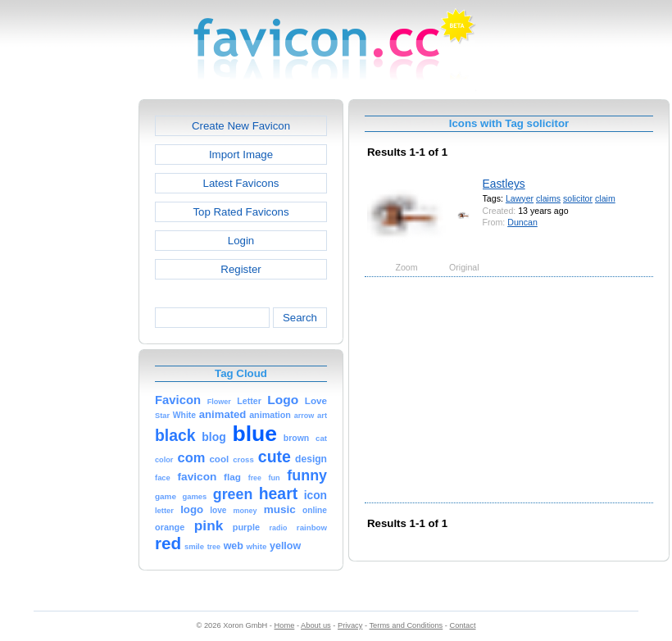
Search (300, 318)
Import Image (241, 155)
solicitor (578, 198)
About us (316, 625)
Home (285, 625)
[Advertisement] (68, 345)
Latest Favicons (241, 183)
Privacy (350, 625)
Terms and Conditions (406, 625)
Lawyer (520, 198)
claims (548, 198)
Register (241, 269)
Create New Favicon (241, 126)
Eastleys (504, 184)
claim (605, 198)
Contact (463, 625)
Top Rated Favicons (241, 212)
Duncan (522, 222)
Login (241, 241)
